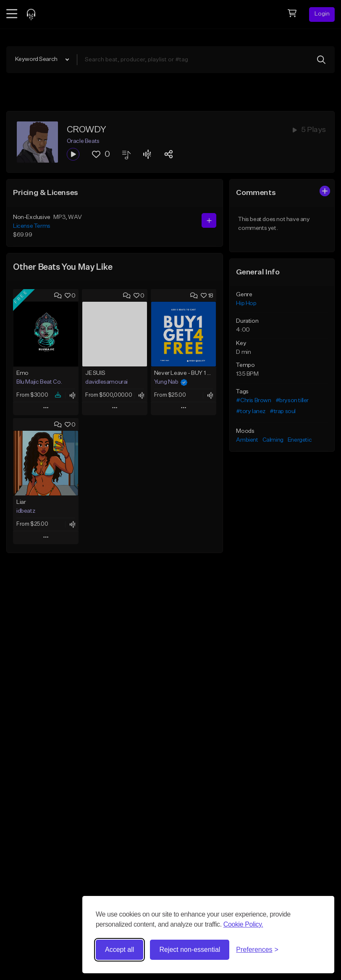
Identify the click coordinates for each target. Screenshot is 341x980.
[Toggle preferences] (257, 950)
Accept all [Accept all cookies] (119, 950)
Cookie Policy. (243, 924)
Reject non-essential (190, 950)
